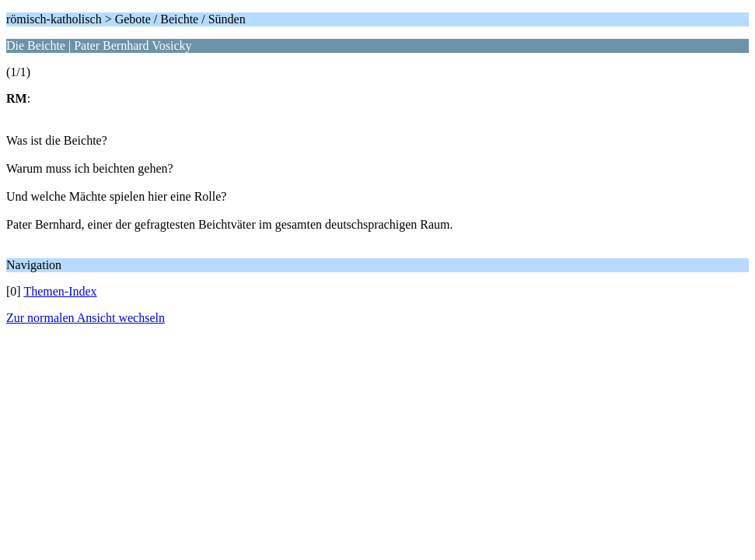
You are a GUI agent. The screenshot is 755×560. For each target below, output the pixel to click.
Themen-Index (60, 291)
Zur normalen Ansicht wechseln (86, 318)
